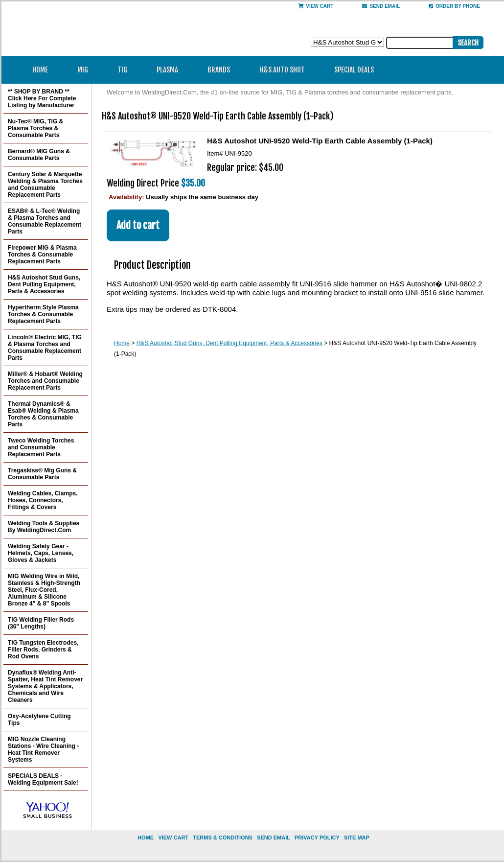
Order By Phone (454, 6)
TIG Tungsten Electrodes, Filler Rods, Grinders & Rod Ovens (43, 650)
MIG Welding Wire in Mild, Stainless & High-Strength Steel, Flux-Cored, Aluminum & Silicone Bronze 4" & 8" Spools (44, 590)
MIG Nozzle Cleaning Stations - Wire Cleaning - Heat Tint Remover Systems (43, 749)
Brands (222, 70)
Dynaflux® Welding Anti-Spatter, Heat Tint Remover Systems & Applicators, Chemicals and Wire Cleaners (45, 686)
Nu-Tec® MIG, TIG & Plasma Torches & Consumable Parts (35, 128)
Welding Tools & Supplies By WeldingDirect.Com (44, 527)
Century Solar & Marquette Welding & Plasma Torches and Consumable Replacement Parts (45, 185)
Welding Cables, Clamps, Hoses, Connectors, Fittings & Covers (43, 500)
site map (357, 838)
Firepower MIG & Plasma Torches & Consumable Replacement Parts (42, 255)
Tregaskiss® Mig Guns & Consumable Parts (42, 474)
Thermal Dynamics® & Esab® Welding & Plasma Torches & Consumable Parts (43, 414)
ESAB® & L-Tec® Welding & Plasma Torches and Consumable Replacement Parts (45, 221)
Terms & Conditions (223, 838)
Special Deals (354, 70)
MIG (86, 70)
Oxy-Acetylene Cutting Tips (39, 720)
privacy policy (317, 838)
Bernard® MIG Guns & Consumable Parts (39, 155)
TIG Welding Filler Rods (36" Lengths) (41, 623)
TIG (126, 70)
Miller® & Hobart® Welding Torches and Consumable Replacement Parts (45, 381)
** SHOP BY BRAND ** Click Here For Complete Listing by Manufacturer (42, 98)
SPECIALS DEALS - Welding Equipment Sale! (43, 779)
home (146, 838)
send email (381, 6)
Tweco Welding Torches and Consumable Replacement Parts (41, 447)
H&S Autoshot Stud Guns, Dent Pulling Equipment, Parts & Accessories (229, 343)
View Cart (316, 6)
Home (40, 70)
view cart (173, 838)
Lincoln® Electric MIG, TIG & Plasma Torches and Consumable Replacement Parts (45, 348)
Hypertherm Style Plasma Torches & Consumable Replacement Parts (43, 314)
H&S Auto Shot (282, 70)
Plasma (171, 70)
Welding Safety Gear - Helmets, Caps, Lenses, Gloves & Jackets (41, 553)
